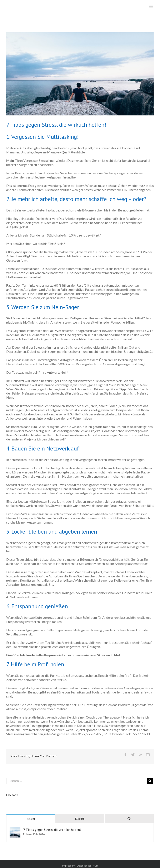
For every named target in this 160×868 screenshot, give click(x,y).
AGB (95, 866)
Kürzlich (80, 819)
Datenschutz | (85, 866)
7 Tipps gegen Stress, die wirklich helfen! (52, 829)
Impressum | (70, 866)
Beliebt (31, 819)
